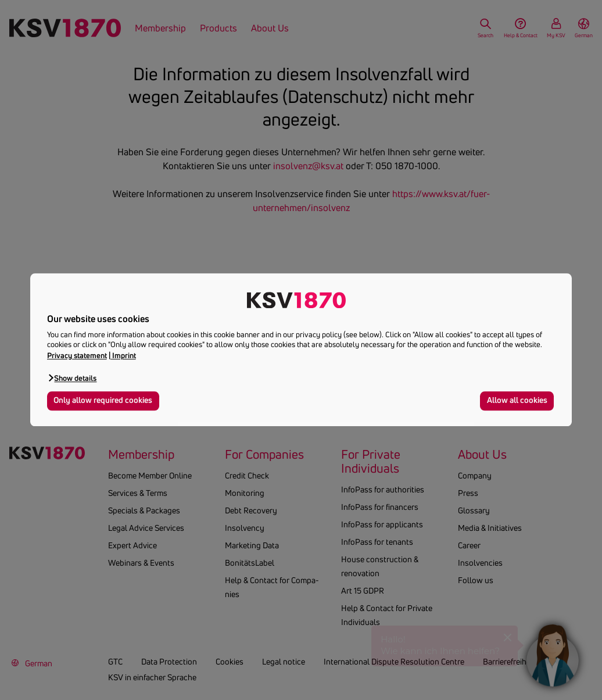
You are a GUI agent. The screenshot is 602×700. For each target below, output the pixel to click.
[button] (72, 378)
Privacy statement (77, 355)
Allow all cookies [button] (517, 401)
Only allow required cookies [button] (103, 401)
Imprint (124, 355)
